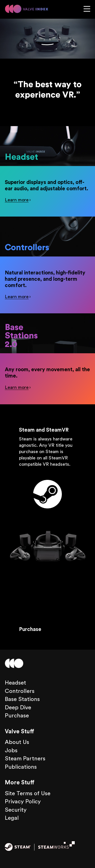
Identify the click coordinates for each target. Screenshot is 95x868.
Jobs (11, 750)
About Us (17, 742)
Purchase (30, 629)
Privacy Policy (23, 802)
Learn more (17, 200)
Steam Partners (25, 759)
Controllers (16, 248)
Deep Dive (18, 708)
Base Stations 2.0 (21, 336)
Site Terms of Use (28, 793)
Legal (12, 818)
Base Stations (22, 699)
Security (16, 810)
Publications (21, 767)
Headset (13, 157)
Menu (87, 9)
